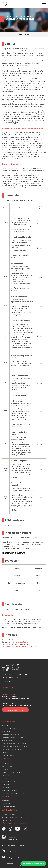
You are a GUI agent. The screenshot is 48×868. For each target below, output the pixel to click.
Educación (5, 775)
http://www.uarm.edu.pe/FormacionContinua (19, 646)
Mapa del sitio (7, 820)
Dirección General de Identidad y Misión (15, 747)
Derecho (5, 769)
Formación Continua (9, 807)
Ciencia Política (7, 766)
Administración (7, 763)
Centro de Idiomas (8, 756)
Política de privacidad (9, 814)
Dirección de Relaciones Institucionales (15, 744)
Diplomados (6, 804)
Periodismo (6, 784)
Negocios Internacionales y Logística (14, 793)
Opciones (24, 34)
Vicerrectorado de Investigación (12, 738)
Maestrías (5, 801)
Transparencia (7, 741)
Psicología (5, 787)
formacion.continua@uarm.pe (19, 642)
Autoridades (6, 732)
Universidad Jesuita (8, 729)
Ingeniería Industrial (9, 781)
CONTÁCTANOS (9, 688)
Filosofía (5, 778)
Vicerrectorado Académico (11, 735)
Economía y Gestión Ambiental (12, 772)
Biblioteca (5, 753)
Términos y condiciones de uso (12, 817)
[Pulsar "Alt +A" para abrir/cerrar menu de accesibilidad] (2, 19)
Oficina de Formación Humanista (13, 750)
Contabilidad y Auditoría (10, 790)
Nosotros (5, 726)
